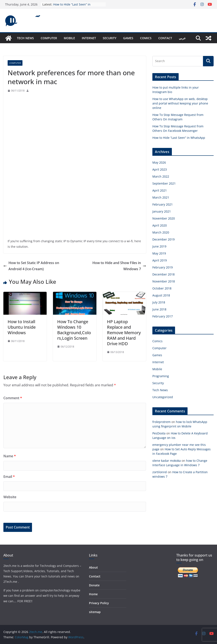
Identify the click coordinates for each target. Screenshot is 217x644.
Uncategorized (163, 397)
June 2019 (159, 246)
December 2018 (163, 274)
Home (93, 594)
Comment (13, 398)
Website (10, 497)
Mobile (69, 38)
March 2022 (161, 176)
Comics (146, 38)
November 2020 (164, 218)
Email (9, 477)
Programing (161, 376)
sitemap (95, 612)
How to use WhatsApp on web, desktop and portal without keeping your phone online (180, 103)
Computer (49, 38)
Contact (165, 38)
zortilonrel (160, 472)
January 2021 (162, 211)
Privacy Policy (99, 603)
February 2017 (163, 316)
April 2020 (160, 225)
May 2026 (159, 162)
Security (110, 38)
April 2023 (160, 169)
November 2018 (164, 281)
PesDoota (159, 433)
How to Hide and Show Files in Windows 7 (119, 266)
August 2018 (161, 295)
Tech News (25, 38)
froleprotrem (161, 422)
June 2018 (159, 309)
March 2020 (161, 232)
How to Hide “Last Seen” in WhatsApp (179, 138)
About (93, 567)
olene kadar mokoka (167, 461)
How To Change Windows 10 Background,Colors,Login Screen (74, 330)
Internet (89, 38)
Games (128, 38)
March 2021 (161, 197)
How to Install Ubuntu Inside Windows (22, 327)
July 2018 (159, 302)
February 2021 (163, 204)
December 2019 (163, 239)
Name (10, 456)
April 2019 (160, 260)
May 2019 (159, 253)
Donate (94, 585)
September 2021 (164, 183)
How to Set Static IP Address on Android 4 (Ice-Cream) (31, 266)
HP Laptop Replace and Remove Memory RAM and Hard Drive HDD (124, 333)
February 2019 (163, 267)
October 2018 (162, 288)
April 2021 (160, 190)
